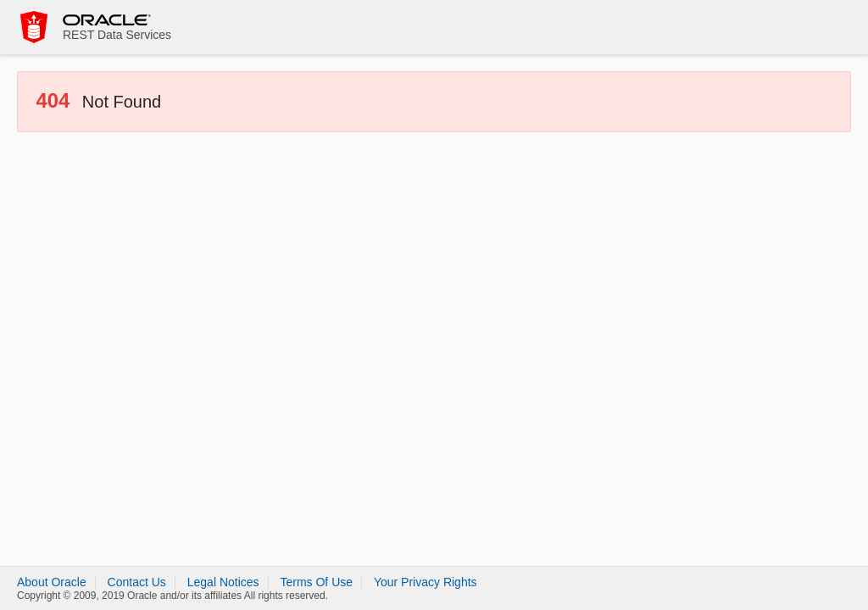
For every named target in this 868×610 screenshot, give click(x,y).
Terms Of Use (316, 582)
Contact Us (137, 582)
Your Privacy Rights (426, 582)
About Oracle (52, 582)
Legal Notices (223, 582)
